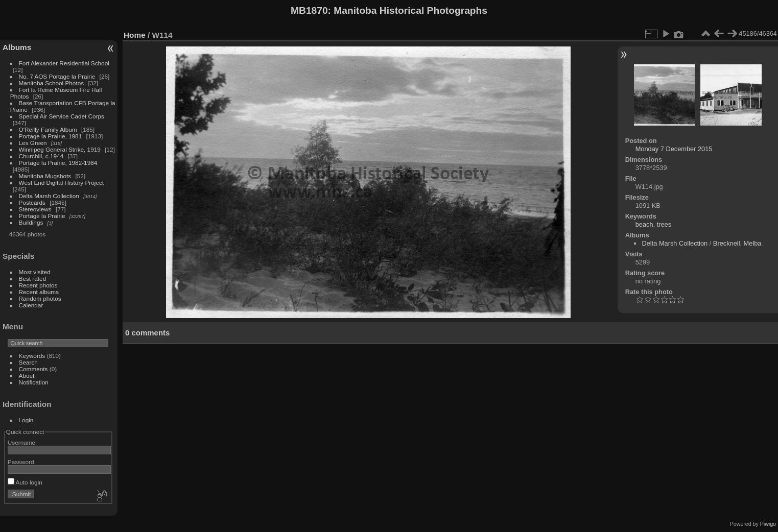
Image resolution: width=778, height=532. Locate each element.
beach (644, 224)
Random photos (40, 298)
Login (26, 420)
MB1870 (309, 10)
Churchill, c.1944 (41, 156)
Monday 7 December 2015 (674, 149)
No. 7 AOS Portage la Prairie (57, 76)
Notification (34, 382)
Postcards (32, 202)
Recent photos (38, 285)
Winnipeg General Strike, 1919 (60, 149)
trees (664, 224)
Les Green (33, 143)
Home (135, 35)
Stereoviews (35, 209)
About (27, 376)
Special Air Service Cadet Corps (62, 116)
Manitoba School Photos (52, 83)
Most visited (35, 272)
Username (21, 442)
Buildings (31, 222)
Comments (33, 369)
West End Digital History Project (62, 183)
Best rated (33, 279)
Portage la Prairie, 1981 (51, 136)
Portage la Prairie (42, 216)
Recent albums (39, 292)
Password (21, 462)
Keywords (32, 356)
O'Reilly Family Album (48, 129)
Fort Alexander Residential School (64, 63)
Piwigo (768, 524)
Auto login (25, 482)
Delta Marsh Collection (49, 196)
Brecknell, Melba (737, 243)
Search (28, 362)
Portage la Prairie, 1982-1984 (58, 163)
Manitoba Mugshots (45, 176)
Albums (17, 47)
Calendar (31, 305)
